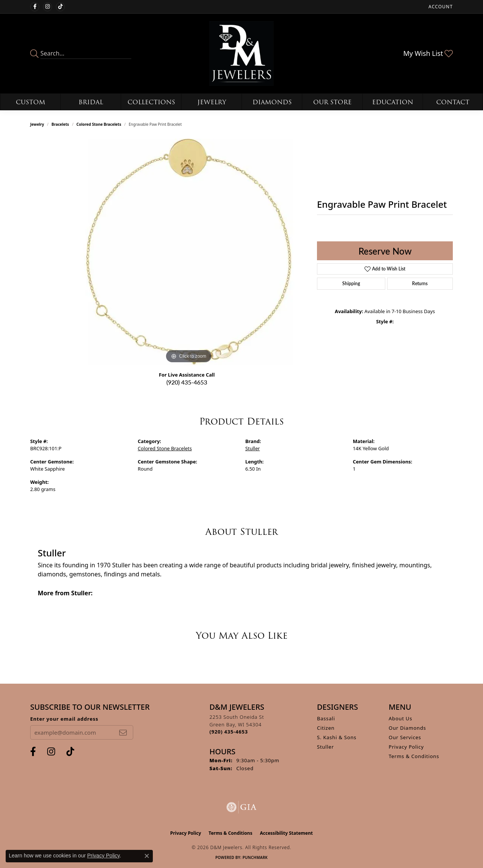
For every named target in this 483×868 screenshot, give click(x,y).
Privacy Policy (406, 747)
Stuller (253, 448)
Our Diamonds (407, 728)
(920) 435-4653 (187, 382)
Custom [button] (31, 102)
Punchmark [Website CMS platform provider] (255, 857)
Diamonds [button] (272, 102)
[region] (189, 252)
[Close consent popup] (147, 856)
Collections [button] (151, 102)
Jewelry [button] (212, 102)
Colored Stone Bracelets (99, 124)
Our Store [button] (332, 102)
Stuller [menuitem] (325, 747)
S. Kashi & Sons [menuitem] (337, 737)
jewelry (37, 124)
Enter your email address (64, 719)
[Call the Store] (229, 732)
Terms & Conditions (414, 756)
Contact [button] (453, 102)
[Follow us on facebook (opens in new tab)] (35, 7)
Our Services (405, 737)
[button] (440, 7)
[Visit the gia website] (241, 807)
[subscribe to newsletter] (123, 732)
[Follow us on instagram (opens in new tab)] (48, 7)
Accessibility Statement (286, 833)
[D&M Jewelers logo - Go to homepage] (242, 53)
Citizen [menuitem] (326, 728)
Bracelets (60, 124)
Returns (420, 283)
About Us (400, 718)
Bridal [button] (91, 102)
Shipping (351, 283)
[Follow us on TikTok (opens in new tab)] (60, 7)
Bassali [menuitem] (326, 718)
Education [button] (393, 102)
